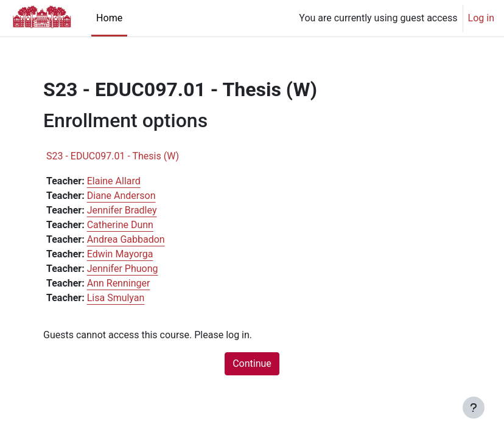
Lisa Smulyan (116, 298)
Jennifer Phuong (123, 269)
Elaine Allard (114, 181)
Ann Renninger (119, 283)
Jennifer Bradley (122, 210)
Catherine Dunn (120, 225)
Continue (252, 363)
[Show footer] (474, 408)
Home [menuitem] (109, 18)
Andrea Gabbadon (126, 239)
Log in (481, 18)
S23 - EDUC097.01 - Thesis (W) (113, 156)
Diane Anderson (121, 196)
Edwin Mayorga (120, 254)
